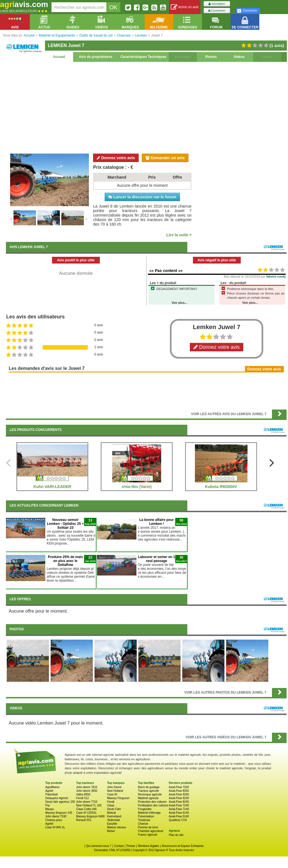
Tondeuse (144, 820)
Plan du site (176, 835)
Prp (48, 805)
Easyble (112, 824)
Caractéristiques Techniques (143, 57)
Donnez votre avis (116, 158)
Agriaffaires (52, 787)
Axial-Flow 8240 (179, 802)
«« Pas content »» (166, 271)
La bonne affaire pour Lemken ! (157, 522)
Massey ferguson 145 (59, 813)
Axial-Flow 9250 (179, 794)
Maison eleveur (117, 827)
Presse (131, 846)
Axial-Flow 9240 (179, 798)
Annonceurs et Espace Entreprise (183, 846)
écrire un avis (185, 7)
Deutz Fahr (114, 809)
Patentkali (51, 794)
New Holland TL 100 (89, 805)
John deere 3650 (87, 791)
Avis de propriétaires (96, 57)
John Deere (114, 787)
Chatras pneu (54, 820)
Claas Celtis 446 (86, 809)
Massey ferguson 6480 (90, 816)
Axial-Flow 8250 (179, 791)
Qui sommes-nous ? (99, 846)
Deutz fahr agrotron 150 (60, 802)
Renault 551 (84, 820)
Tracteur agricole (148, 791)
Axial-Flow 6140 (179, 813)
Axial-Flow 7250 (179, 787)
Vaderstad (113, 820)
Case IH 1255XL (86, 813)
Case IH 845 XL (55, 827)
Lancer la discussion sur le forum (142, 197)
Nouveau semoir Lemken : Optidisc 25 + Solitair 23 (65, 524)
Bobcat (112, 813)
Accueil (59, 57)
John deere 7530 (56, 816)
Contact (119, 846)
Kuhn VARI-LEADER (52, 487)
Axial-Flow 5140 (179, 816)
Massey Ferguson (118, 798)
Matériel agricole (148, 798)
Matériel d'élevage (149, 813)
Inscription (217, 4)
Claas (111, 805)
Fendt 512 (83, 798)
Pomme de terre (148, 827)
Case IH (112, 794)
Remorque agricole (150, 794)
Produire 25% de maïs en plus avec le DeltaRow (65, 561)
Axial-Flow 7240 (179, 805)
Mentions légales (149, 846)
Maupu (50, 809)
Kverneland (114, 816)
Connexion (217, 11)
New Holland (115, 791)
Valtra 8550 (83, 794)
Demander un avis (165, 158)
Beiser (111, 831)
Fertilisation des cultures (153, 805)
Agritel (49, 791)
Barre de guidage (149, 787)
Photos (211, 57)
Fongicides (145, 809)
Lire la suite (179, 235)
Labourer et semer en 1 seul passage (156, 559)
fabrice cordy (276, 276)
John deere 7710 (87, 802)
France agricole (148, 835)
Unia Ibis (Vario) (137, 487)
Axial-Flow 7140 (179, 809)
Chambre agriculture (151, 831)
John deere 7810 (87, 787)
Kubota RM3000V (221, 487)
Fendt (111, 802)
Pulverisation (146, 816)
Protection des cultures (152, 802)
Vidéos (239, 57)
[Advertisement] (146, 107)
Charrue (143, 824)
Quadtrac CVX (178, 820)
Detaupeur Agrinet (57, 798)
